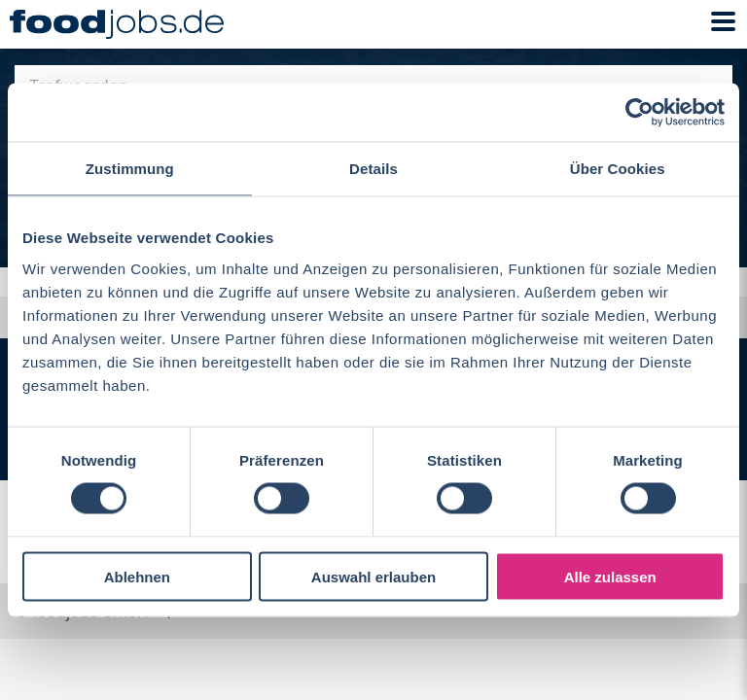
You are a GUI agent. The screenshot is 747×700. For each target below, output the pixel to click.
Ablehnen (137, 576)
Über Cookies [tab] (618, 169)
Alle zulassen (610, 576)
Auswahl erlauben (373, 576)
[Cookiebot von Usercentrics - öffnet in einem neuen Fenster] (640, 113)
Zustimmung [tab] (130, 169)
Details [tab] (373, 169)
